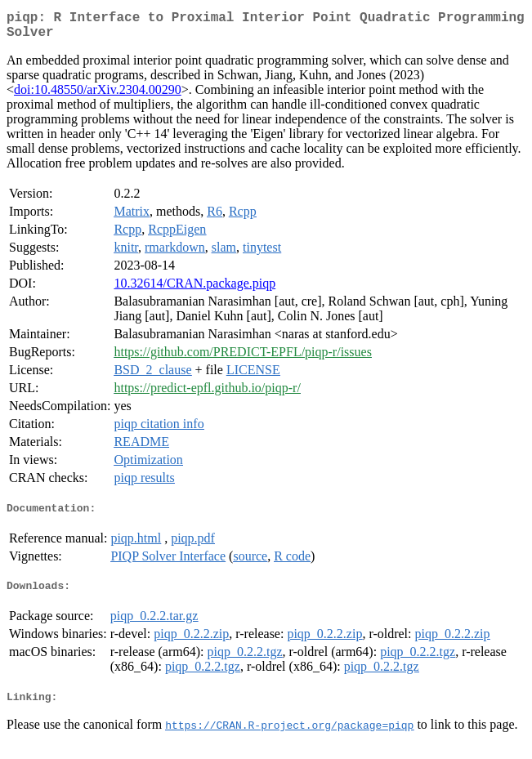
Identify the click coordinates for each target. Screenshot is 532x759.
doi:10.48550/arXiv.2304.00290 (98, 96)
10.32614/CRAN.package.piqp (194, 290)
